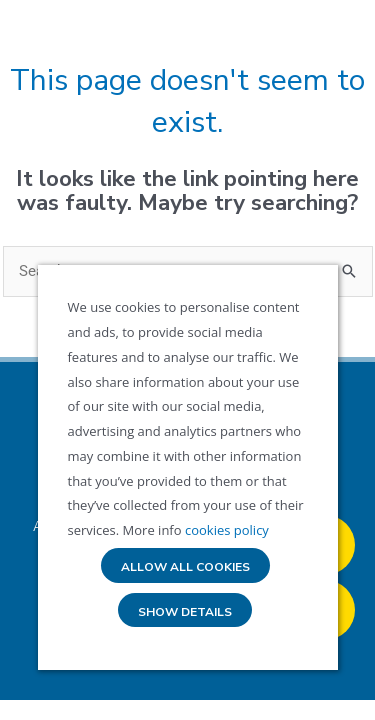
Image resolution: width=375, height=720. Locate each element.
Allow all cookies (185, 567)
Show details (185, 612)
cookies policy (225, 530)
